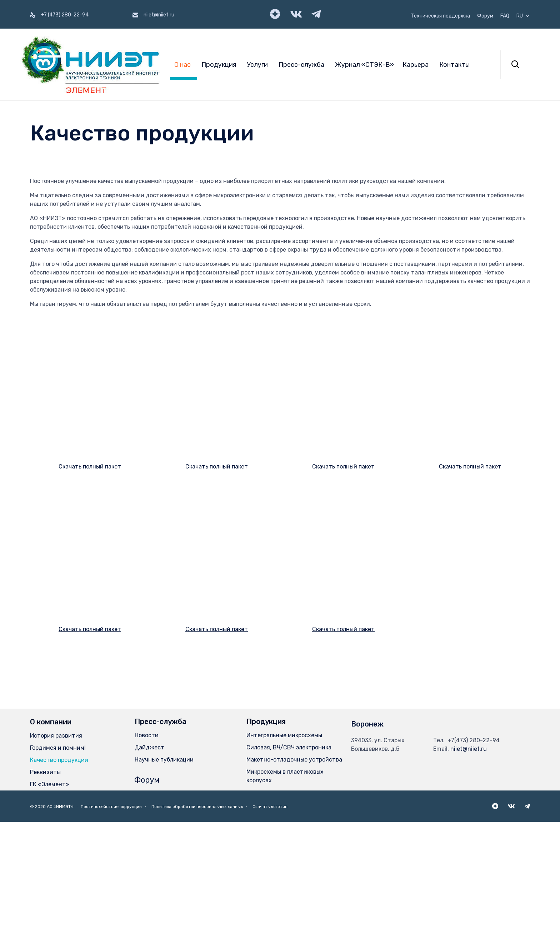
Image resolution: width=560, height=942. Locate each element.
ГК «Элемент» (50, 904)
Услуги (257, 65)
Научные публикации (164, 880)
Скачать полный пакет (90, 516)
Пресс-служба (301, 65)
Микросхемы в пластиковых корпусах (285, 896)
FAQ (505, 16)
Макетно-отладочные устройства (294, 880)
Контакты (454, 65)
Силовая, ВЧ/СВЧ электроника (289, 867)
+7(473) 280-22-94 (474, 860)
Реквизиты (45, 892)
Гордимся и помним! (58, 868)
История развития (56, 856)
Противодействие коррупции (111, 926)
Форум (485, 16)
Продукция (219, 65)
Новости (147, 855)
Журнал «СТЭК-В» (364, 65)
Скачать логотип (270, 926)
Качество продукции (59, 880)
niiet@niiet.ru (469, 869)
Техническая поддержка (440, 16)
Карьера (416, 65)
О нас (182, 65)
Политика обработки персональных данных (197, 926)
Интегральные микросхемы (284, 855)
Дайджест (149, 867)
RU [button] (523, 16)
